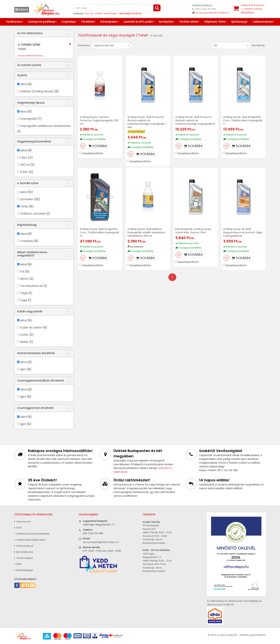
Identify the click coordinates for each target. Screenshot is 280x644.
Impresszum (22, 522)
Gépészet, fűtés (215, 22)
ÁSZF (18, 528)
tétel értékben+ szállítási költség (253, 9)
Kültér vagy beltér (30, 311)
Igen (23, 369)
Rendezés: (84, 45)
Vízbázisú (27, 241)
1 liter (24, 158)
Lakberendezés (263, 22)
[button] (112, 45)
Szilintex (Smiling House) (37, 91)
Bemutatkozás (24, 552)
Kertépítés (166, 22)
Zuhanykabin (109, 22)
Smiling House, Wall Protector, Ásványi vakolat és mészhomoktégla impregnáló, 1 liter (147, 122)
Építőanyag (239, 22)
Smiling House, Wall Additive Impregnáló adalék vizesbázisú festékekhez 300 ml (146, 232)
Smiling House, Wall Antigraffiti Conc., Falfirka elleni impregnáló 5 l (100, 232)
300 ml (25, 165)
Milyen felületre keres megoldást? (32, 254)
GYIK (18, 564)
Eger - (127, 14)
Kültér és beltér (31, 328)
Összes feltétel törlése (30, 56)
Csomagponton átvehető (35, 408)
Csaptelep (68, 22)
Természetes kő (32, 286)
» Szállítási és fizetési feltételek (32, 534)
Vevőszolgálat (24, 558)
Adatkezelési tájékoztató (30, 540)
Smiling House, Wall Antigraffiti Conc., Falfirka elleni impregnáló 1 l (243, 120)
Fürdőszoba (14, 22)
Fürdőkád (88, 22)
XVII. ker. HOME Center (97, 14)
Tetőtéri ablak (188, 22)
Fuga (24, 300)
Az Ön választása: (30, 33)
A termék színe (28, 183)
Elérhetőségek (24, 570)
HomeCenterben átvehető (36, 353)
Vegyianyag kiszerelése (34, 141)
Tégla (24, 293)
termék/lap (258, 45)
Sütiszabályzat (24, 546)
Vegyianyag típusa (31, 103)
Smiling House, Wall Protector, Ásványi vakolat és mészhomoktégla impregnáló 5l (195, 120)
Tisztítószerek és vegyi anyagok (107, 35)
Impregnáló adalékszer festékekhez (45, 126)
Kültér (24, 335)
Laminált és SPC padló (138, 22)
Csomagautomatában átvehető (41, 381)
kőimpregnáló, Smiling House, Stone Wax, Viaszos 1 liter (193, 231)
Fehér (24, 206)
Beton (24, 279)
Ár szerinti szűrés (29, 65)
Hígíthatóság (27, 225)
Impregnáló (28, 119)
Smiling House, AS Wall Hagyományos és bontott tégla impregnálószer (243, 232)
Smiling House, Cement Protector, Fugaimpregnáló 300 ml (99, 120)
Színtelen (27, 199)
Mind (23, 84)
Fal (22, 272)
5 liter (24, 172)
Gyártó (22, 75)
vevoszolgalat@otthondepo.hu (212, 13)
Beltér (24, 342)
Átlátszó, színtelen (33, 214)
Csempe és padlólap (41, 22)
